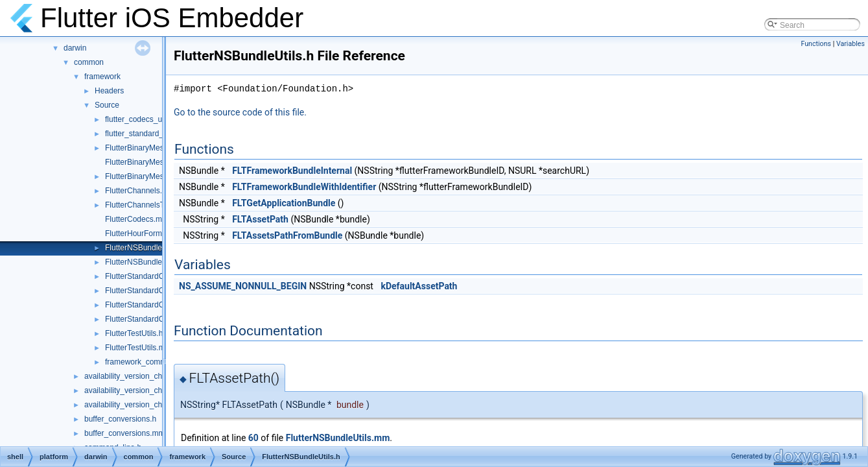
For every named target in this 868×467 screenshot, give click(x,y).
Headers (109, 91)
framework (102, 77)
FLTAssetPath (260, 219)
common (89, 62)
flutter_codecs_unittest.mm (151, 119)
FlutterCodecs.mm (137, 219)
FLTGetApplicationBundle (284, 203)
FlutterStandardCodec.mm (151, 276)
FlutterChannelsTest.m (144, 205)
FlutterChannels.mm (140, 191)
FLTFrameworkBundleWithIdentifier (304, 187)
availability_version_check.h (133, 390)
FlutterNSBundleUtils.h (144, 248)
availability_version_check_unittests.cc (151, 405)
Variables (850, 44)
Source (107, 105)
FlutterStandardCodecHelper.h (158, 319)
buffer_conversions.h (120, 419)
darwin (75, 48)
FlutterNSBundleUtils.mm (149, 262)
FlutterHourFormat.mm (144, 233)
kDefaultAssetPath (419, 286)
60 (253, 438)
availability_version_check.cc (134, 376)
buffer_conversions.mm (125, 433)
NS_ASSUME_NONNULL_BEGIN (243, 286)
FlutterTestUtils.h (134, 333)
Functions (816, 44)
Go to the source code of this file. (240, 112)
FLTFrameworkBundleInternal (292, 171)
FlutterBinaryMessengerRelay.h (159, 148)
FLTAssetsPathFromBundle (287, 235)
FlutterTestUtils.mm (138, 348)
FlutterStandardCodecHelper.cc (159, 305)
